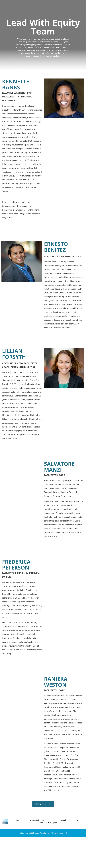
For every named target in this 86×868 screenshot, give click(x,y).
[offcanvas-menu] (82, 4)
